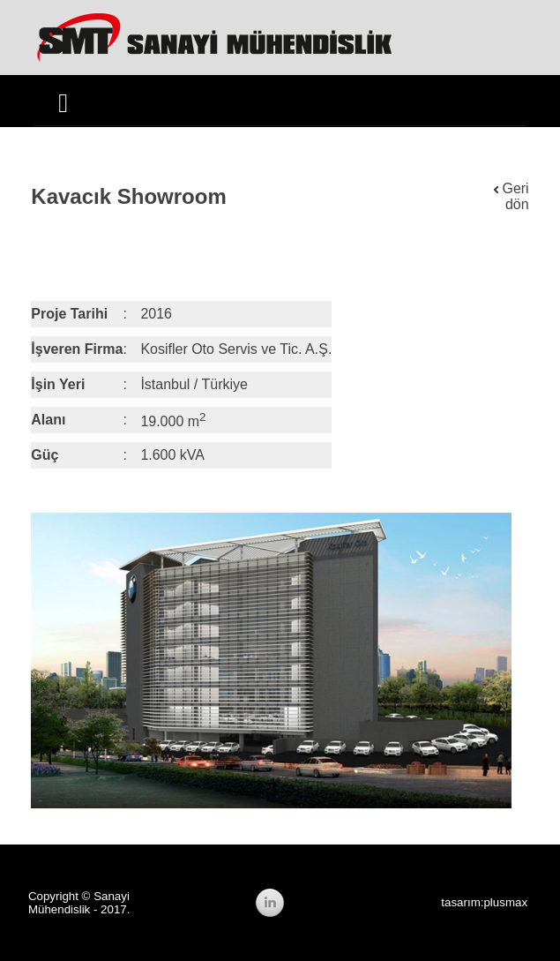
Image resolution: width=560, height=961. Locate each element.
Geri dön (511, 196)
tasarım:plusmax (484, 902)
